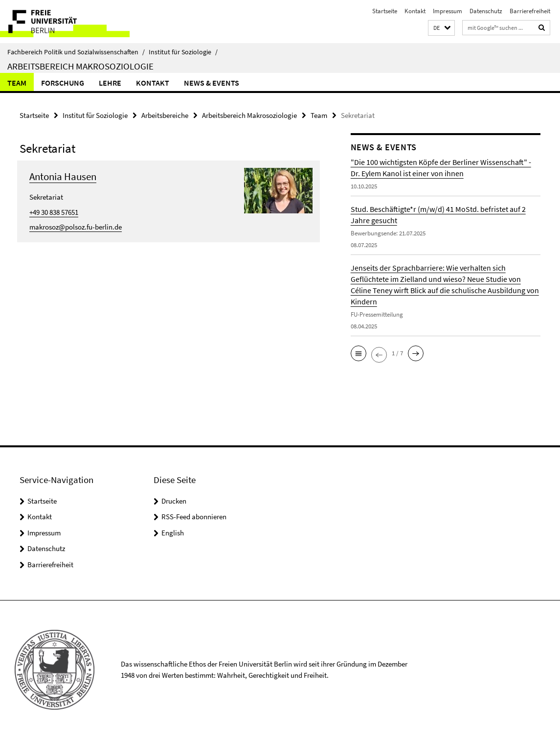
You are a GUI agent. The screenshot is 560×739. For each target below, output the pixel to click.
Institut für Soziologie (183, 52)
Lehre (110, 83)
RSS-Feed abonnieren (194, 517)
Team (17, 83)
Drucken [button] (174, 501)
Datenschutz (486, 11)
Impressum (448, 11)
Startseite (385, 11)
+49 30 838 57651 (54, 212)
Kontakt (415, 11)
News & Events (212, 83)
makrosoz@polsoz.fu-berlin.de (76, 227)
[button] (441, 28)
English (173, 533)
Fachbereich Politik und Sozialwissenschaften (76, 52)
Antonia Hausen (63, 176)
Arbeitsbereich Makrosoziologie (80, 66)
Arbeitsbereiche (165, 115)
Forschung (63, 83)
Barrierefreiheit (530, 11)
